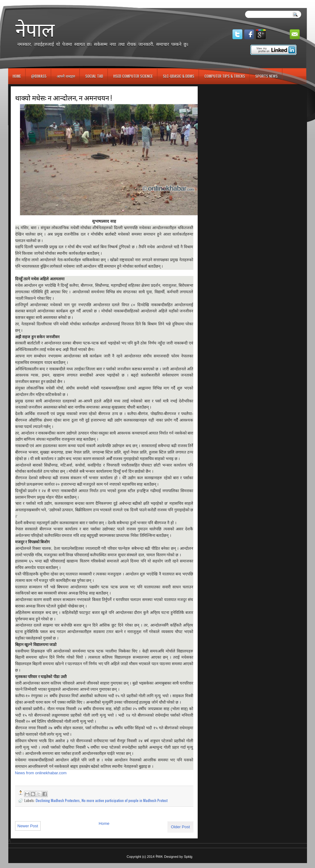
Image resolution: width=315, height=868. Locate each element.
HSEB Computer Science (133, 76)
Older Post (180, 827)
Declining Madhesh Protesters (58, 800)
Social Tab (94, 76)
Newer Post (28, 826)
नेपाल (35, 30)
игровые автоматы (36, 3)
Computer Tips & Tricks (225, 76)
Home (17, 76)
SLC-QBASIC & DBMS (179, 76)
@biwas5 (39, 76)
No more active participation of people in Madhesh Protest (125, 800)
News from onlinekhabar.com (41, 773)
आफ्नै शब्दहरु (66, 76)
